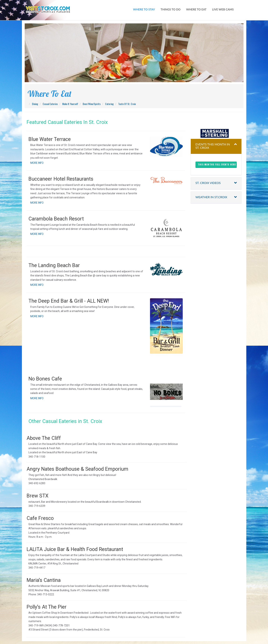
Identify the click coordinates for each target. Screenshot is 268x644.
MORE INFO (37, 163)
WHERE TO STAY (144, 9)
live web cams (223, 9)
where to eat (196, 9)
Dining (35, 104)
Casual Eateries (50, 104)
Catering (109, 104)
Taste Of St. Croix (127, 104)
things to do (170, 9)
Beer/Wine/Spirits (92, 104)
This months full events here (217, 164)
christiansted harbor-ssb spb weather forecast (216, 121)
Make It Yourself (70, 104)
